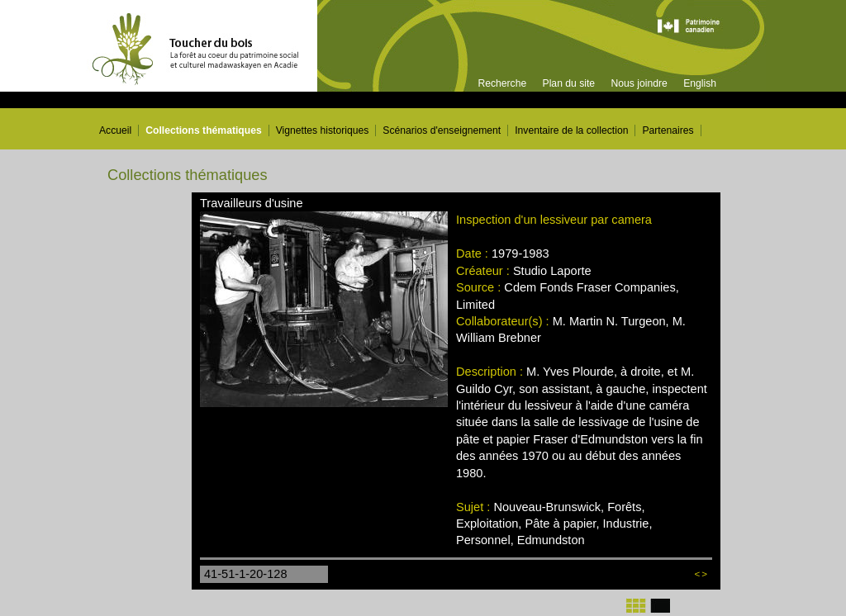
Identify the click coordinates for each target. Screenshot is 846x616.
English (700, 83)
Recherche (502, 83)
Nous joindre (639, 83)
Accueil (115, 130)
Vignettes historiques (323, 130)
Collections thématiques (204, 130)
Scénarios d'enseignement (442, 130)
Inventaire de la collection (571, 130)
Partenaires (668, 130)
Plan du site (569, 83)
